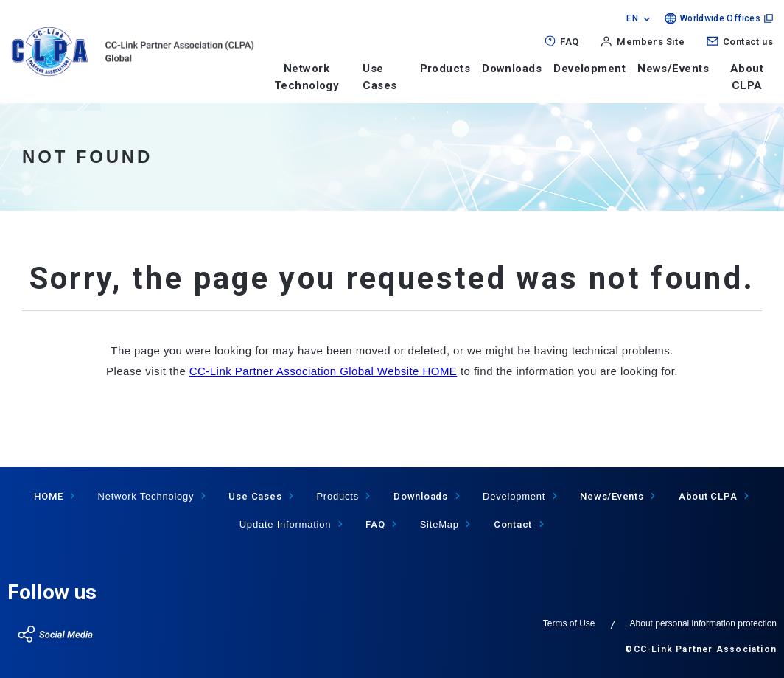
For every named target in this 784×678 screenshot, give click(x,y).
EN (632, 18)
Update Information (286, 524)
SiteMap (440, 524)
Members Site (651, 42)
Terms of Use (569, 623)
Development (589, 69)
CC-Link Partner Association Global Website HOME (323, 371)
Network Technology (307, 77)
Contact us (748, 42)
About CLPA (747, 77)
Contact (513, 524)
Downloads (512, 69)
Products (445, 69)
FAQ (569, 42)
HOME (48, 496)
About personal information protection (703, 623)
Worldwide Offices (720, 18)
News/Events (673, 69)
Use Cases (255, 496)
